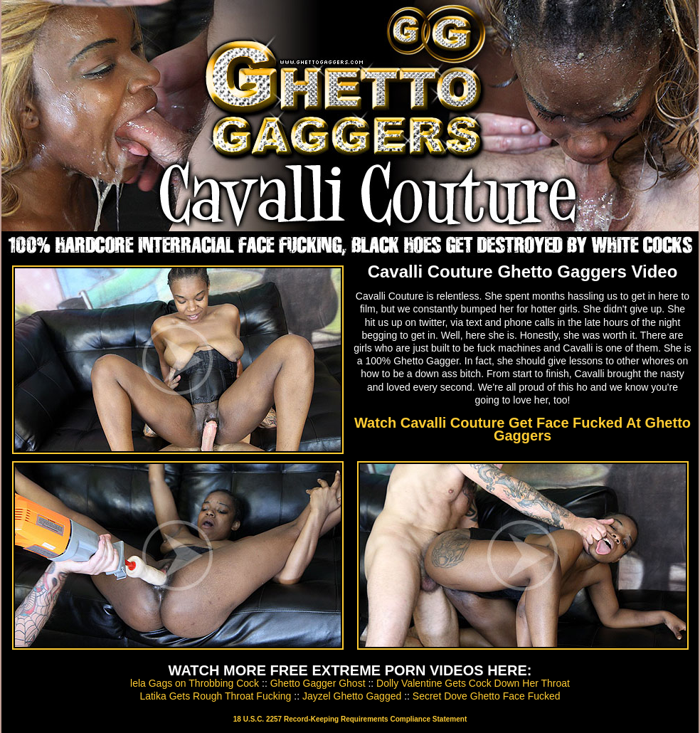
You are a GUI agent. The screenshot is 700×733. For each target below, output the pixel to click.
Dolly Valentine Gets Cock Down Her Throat (473, 683)
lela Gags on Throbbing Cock (195, 683)
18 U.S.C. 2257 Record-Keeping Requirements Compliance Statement (350, 719)
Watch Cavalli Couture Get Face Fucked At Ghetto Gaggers (523, 429)
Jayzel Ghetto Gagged (352, 696)
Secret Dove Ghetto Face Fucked (487, 696)
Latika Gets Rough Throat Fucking (215, 696)
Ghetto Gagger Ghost (318, 683)
